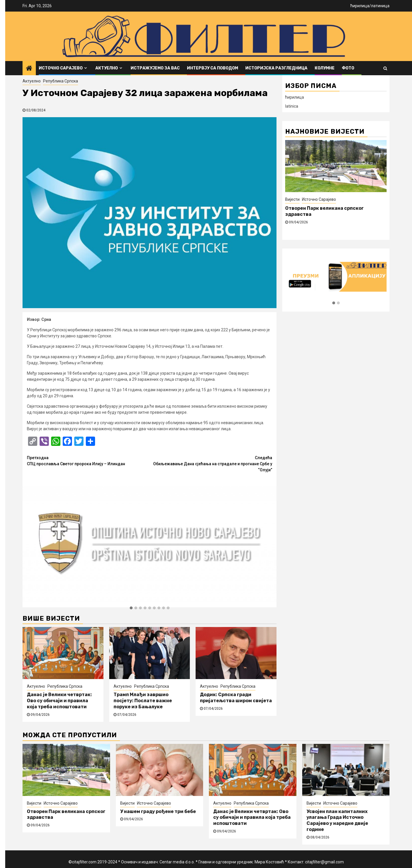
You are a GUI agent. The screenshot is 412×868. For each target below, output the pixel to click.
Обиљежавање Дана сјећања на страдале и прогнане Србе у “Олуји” (211, 464)
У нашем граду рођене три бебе (158, 811)
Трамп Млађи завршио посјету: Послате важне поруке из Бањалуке (143, 701)
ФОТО (348, 68)
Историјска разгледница (276, 68)
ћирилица (360, 6)
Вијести (292, 199)
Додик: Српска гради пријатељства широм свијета (236, 698)
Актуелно (107, 68)
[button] (131, 608)
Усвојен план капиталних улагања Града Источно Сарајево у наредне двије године (337, 820)
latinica (292, 106)
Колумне (325, 68)
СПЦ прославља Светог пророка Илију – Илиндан (88, 460)
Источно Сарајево (61, 68)
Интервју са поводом (213, 68)
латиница (380, 6)
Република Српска (61, 81)
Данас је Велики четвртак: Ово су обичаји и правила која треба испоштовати (59, 701)
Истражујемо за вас (155, 68)
